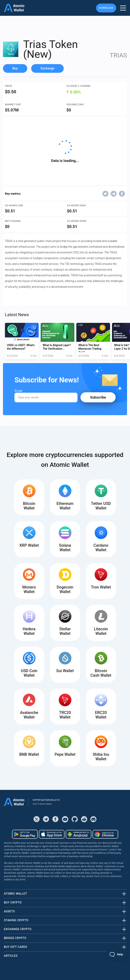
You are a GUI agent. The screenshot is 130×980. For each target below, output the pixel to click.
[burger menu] (123, 8)
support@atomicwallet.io (46, 800)
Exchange (47, 68)
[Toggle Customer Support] (117, 954)
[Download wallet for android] (25, 834)
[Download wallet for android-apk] (79, 834)
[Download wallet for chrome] (105, 834)
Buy (15, 68)
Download (106, 8)
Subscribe (98, 397)
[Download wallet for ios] (52, 834)
